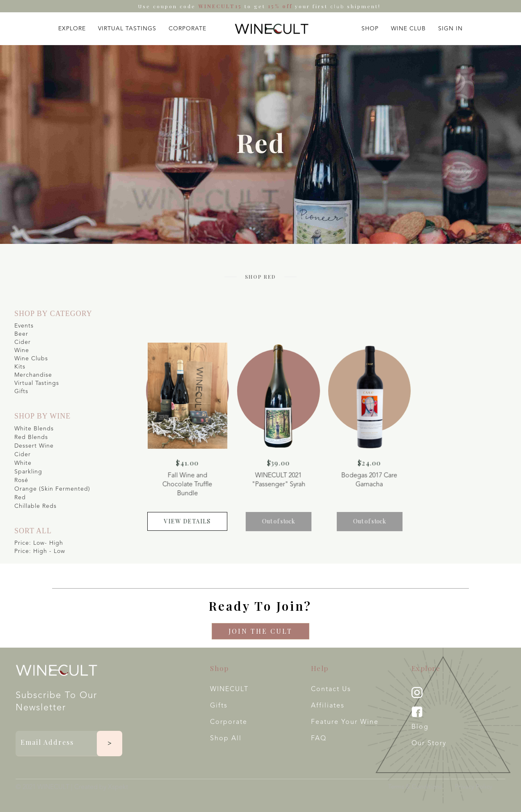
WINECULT (229, 689)
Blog (420, 727)
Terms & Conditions (415, 787)
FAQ (319, 739)
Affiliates (328, 706)
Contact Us (331, 689)
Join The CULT (260, 631)
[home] (272, 29)
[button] (72, 27)
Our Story (429, 744)
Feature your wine (345, 722)
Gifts (219, 706)
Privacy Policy (474, 787)
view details (194, 516)
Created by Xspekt (101, 787)
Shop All (226, 739)
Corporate (229, 722)
